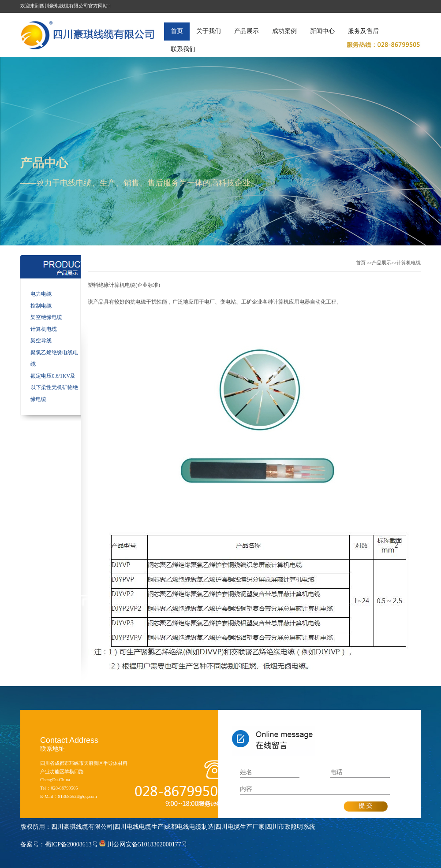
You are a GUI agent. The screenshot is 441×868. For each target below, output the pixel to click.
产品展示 (247, 31)
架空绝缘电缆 (46, 317)
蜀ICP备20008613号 (71, 844)
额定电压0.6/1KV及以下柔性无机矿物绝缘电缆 (54, 388)
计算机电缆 (44, 329)
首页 (177, 31)
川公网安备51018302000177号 (147, 844)
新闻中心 (322, 31)
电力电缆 (41, 294)
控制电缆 (41, 306)
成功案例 (284, 31)
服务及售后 (363, 31)
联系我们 (183, 49)
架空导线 (41, 341)
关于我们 (209, 31)
